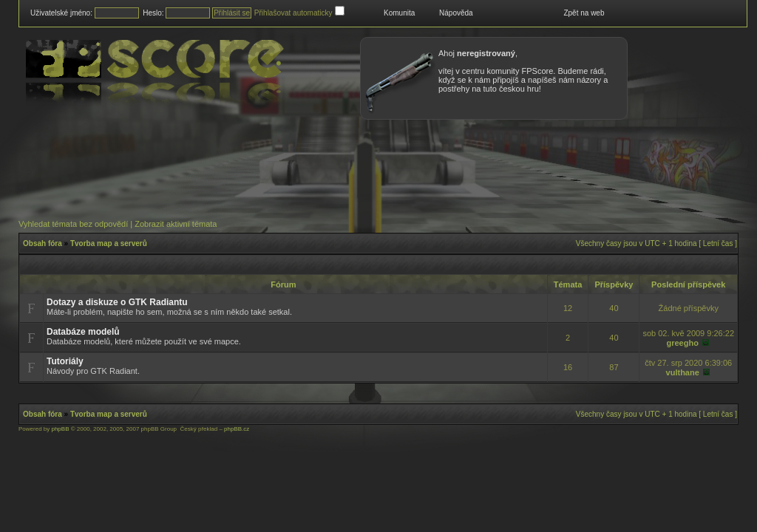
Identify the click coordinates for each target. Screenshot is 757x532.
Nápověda (456, 13)
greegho (682, 343)
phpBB (60, 429)
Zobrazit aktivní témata (176, 224)
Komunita (399, 13)
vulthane (683, 372)
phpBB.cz (237, 429)
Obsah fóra (43, 243)
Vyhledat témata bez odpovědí (73, 224)
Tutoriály (65, 361)
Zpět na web (584, 13)
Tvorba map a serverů (109, 243)
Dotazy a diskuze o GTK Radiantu (117, 302)
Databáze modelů (83, 332)
